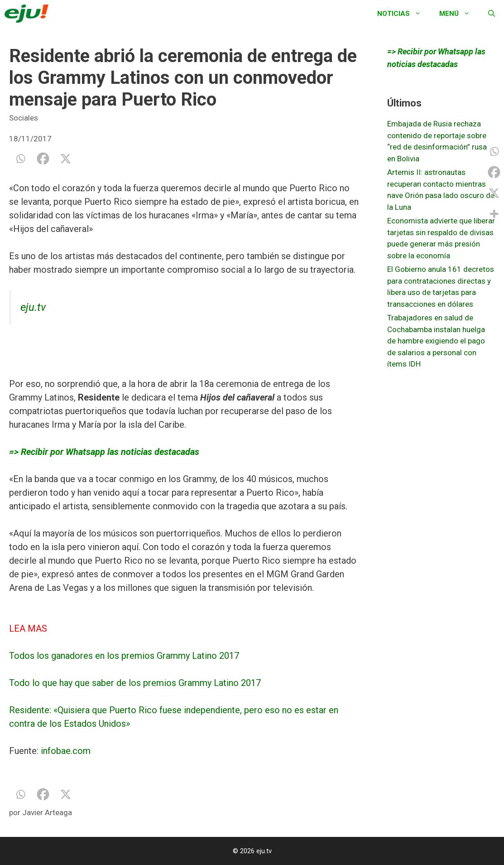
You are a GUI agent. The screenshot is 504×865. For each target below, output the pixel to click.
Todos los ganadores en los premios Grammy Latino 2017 (124, 656)
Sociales (24, 118)
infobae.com (66, 751)
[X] (66, 159)
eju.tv (33, 307)
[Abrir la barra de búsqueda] (492, 14)
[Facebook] (43, 159)
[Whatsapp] (20, 159)
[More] (494, 214)
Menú (459, 14)
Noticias (404, 14)
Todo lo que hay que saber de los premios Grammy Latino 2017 (135, 683)
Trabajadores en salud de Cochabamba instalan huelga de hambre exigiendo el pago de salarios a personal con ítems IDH (436, 341)
